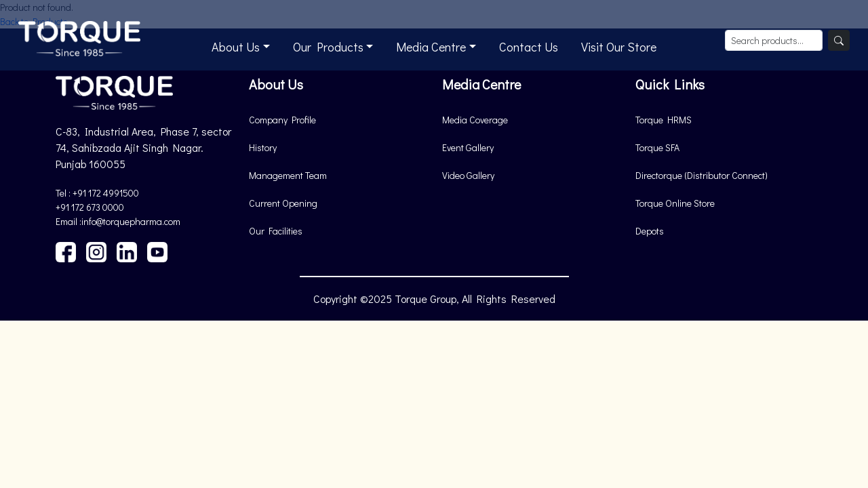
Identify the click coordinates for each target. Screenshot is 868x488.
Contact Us (529, 47)
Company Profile (282, 120)
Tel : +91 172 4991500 (97, 193)
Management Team (288, 175)
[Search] (839, 40)
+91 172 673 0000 (90, 207)
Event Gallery (468, 147)
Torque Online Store (675, 203)
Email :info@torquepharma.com (118, 221)
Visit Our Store (619, 47)
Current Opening (283, 203)
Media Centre (431, 47)
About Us (236, 47)
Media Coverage (475, 120)
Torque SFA (657, 147)
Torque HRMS (664, 120)
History (263, 147)
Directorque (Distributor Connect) (702, 175)
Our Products (328, 47)
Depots (650, 231)
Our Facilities (276, 231)
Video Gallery (468, 175)
